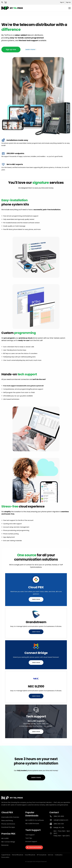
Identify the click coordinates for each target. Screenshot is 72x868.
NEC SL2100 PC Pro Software (35, 820)
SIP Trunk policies (42, 855)
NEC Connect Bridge (8, 842)
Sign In (62, 2)
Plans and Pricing (7, 820)
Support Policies (6, 855)
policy (7, 857)
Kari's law (51, 855)
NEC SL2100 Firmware (32, 824)
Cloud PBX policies (30, 855)
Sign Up (68, 2)
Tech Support (30, 835)
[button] (11, 49)
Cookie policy (59, 855)
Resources (5, 845)
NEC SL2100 (5, 838)
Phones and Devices (8, 824)
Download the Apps (8, 827)
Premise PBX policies (18, 855)
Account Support (31, 841)
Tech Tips (29, 838)
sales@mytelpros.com (61, 820)
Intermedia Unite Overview (10, 817)
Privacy (3, 857)
